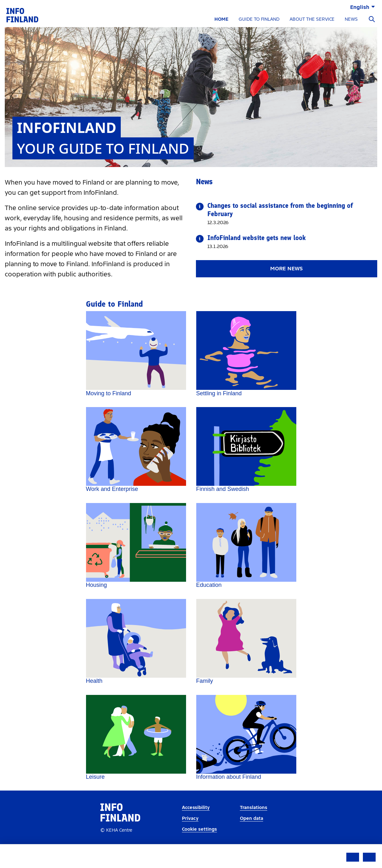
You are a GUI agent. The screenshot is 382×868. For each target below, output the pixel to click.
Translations (254, 824)
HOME (221, 19)
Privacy (190, 835)
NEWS (351, 19)
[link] (22, 15)
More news (286, 269)
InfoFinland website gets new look (257, 238)
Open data (252, 835)
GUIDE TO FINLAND (259, 19)
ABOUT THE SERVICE (312, 19)
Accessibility (196, 824)
